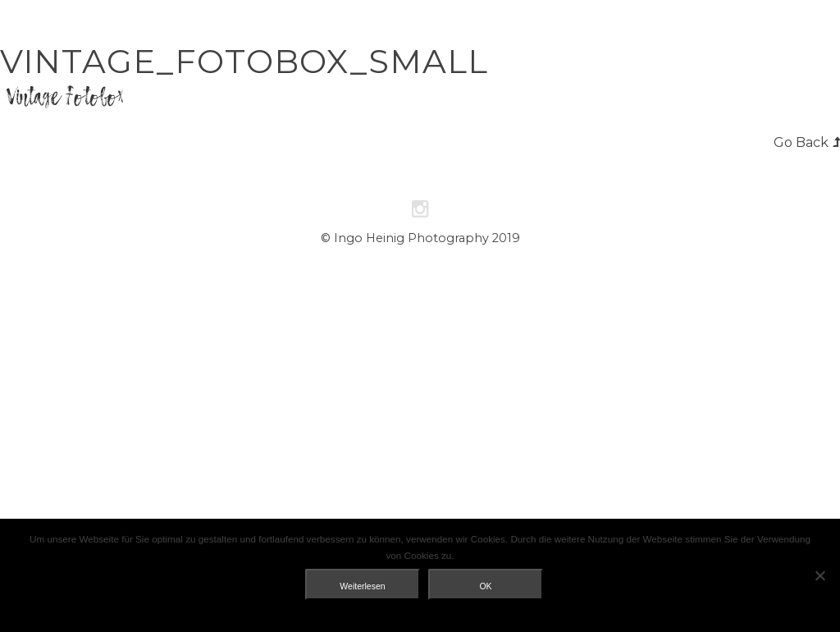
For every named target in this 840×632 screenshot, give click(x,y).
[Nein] (819, 575)
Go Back (801, 142)
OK (485, 586)
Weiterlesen (362, 586)
